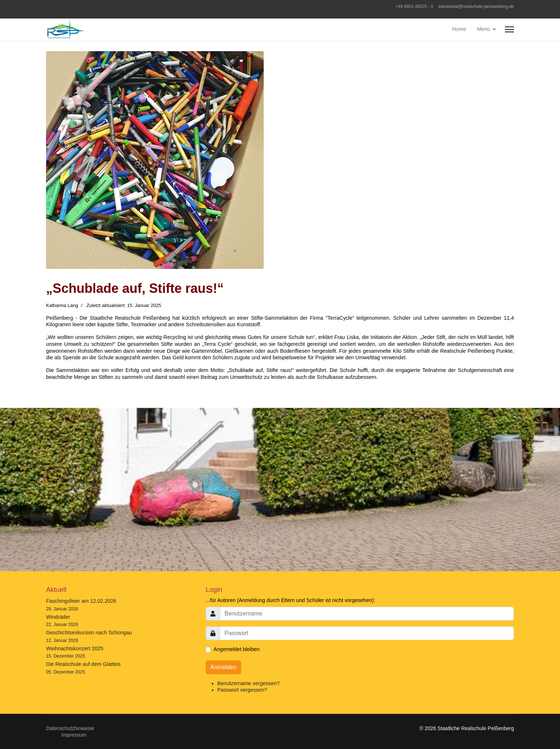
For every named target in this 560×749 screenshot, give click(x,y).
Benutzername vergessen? (248, 683)
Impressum (74, 735)
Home (459, 29)
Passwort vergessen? (242, 690)
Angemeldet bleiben (237, 649)
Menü (483, 29)
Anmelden (223, 667)
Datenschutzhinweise (70, 728)
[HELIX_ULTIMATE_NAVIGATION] (509, 29)
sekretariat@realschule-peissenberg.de (476, 7)
